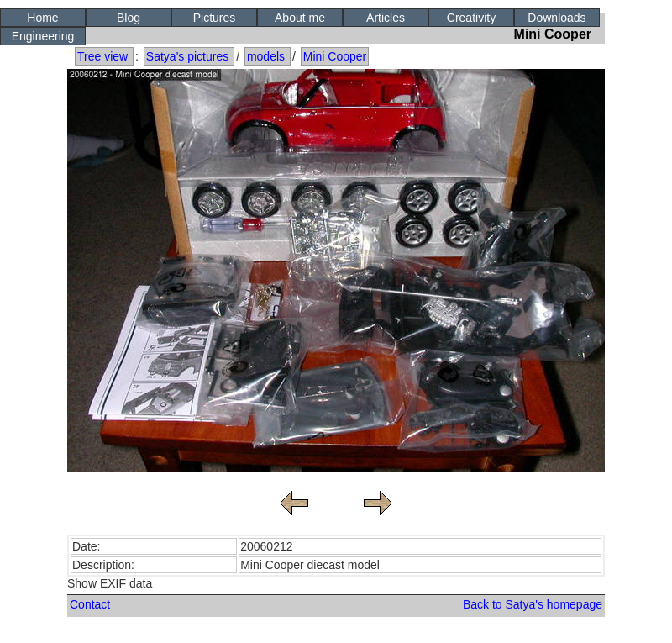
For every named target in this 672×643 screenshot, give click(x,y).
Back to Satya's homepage (533, 604)
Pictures (215, 18)
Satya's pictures (187, 56)
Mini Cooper (335, 56)
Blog (129, 18)
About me (300, 18)
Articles (386, 18)
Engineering (43, 36)
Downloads (556, 18)
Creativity (471, 18)
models (266, 56)
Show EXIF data (110, 583)
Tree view (102, 56)
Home (42, 18)
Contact (90, 604)
